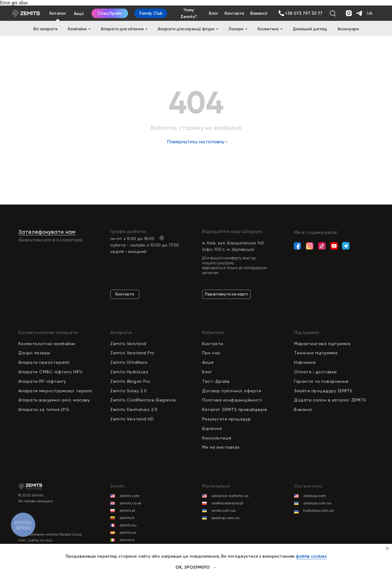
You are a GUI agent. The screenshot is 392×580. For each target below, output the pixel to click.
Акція (208, 362)
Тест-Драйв (216, 381)
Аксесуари (348, 29)
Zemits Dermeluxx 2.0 (134, 409)
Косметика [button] (268, 29)
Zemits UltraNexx (129, 362)
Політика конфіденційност (232, 400)
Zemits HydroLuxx (129, 372)
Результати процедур (227, 419)
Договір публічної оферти (232, 391)
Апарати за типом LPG (44, 409)
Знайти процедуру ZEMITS (323, 391)
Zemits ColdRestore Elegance (143, 400)
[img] (281, 13)
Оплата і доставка (315, 372)
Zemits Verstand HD (132, 419)
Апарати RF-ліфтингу (42, 381)
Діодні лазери (34, 353)
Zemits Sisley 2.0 (129, 391)
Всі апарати (45, 29)
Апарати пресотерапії (44, 362)
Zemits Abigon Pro (130, 381)
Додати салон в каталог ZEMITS (330, 400)
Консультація (217, 438)
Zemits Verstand (128, 344)
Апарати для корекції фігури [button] (186, 29)
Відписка (212, 428)
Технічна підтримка (316, 353)
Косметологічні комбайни (47, 344)
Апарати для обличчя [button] (122, 29)
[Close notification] (387, 548)
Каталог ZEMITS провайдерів (235, 409)
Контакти (213, 344)
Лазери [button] (236, 29)
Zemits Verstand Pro (132, 353)
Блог (207, 372)
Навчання (305, 362)
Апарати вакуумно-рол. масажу (54, 400)
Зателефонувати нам (47, 232)
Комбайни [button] (77, 29)
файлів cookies (311, 556)
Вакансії (303, 409)
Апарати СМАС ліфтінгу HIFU (50, 372)
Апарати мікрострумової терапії (55, 391)
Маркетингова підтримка (322, 344)
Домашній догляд (310, 29)
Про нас (211, 353)
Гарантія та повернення (321, 381)
